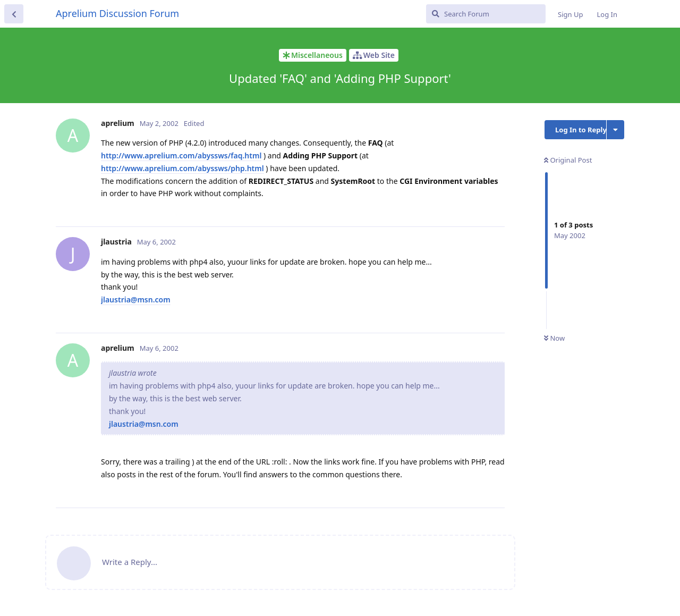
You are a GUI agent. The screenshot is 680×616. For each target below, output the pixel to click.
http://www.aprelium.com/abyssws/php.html (182, 168)
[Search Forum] (486, 14)
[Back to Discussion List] (14, 14)
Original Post (568, 160)
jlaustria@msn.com (136, 299)
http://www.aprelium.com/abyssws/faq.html (181, 155)
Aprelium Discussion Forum (117, 13)
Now (554, 338)
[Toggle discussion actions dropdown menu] (615, 130)
